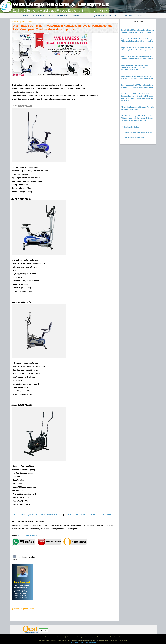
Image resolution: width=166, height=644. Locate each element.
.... (27, 597)
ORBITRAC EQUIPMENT (51, 515)
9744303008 (35, 536)
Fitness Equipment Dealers (98, 16)
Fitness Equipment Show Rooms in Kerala (138, 132)
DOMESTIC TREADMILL (101, 515)
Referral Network (125, 16)
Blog (140, 16)
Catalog (77, 16)
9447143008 (24, 536)
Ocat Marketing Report (64, 641)
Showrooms (63, 16)
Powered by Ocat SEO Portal (118, 641)
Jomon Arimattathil (22, 582)
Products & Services (43, 16)
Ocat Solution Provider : (83, 643)
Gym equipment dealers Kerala (134, 137)
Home (26, 16)
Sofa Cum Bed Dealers (131, 127)
